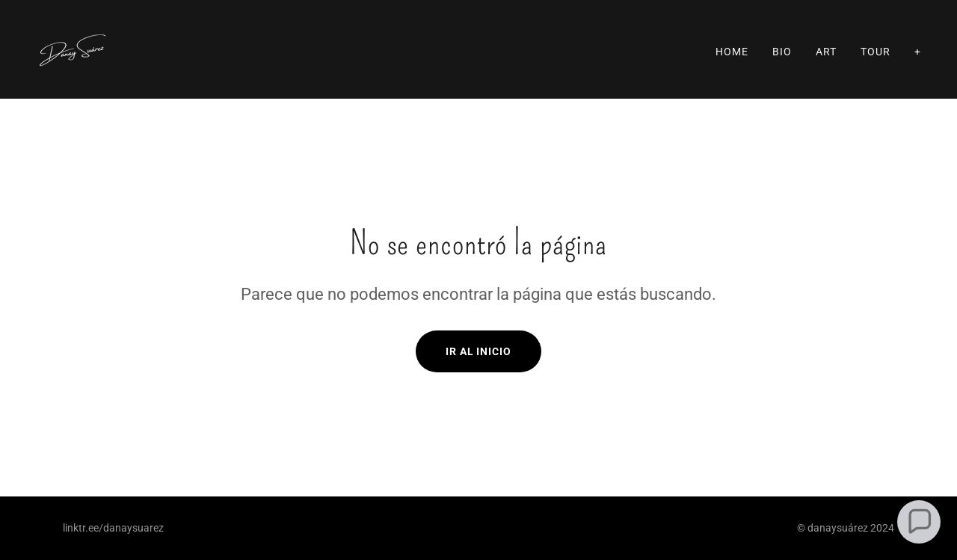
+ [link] (918, 52)
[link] (73, 48)
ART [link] (826, 52)
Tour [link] (876, 52)
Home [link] (732, 52)
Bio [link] (782, 52)
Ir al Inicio (479, 351)
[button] (919, 522)
